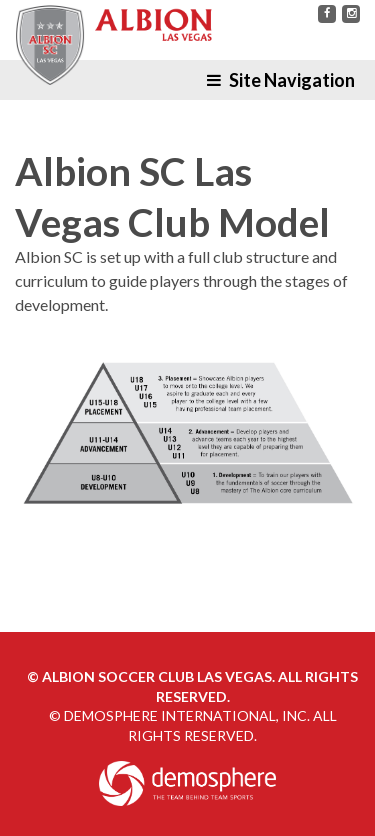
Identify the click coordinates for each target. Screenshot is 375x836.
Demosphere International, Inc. (187, 715)
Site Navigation (281, 80)
